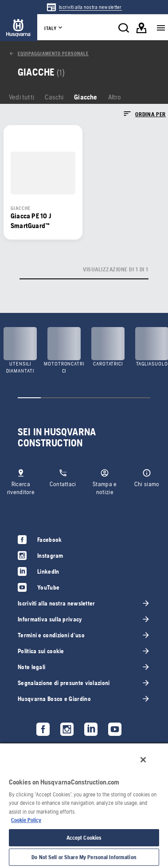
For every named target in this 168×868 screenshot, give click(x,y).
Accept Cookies (84, 838)
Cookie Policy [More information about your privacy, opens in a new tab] (26, 820)
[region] (84, 805)
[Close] (143, 760)
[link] (84, 7)
